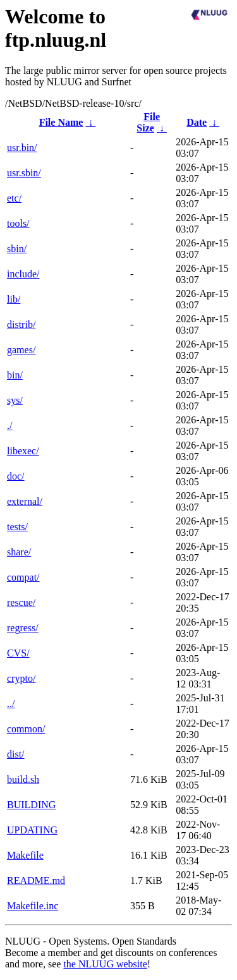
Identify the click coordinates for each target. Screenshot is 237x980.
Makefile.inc (33, 906)
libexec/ (23, 451)
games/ (21, 350)
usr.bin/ (22, 148)
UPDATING (32, 830)
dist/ (16, 754)
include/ (23, 274)
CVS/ (18, 653)
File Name (61, 122)
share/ (19, 552)
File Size (148, 122)
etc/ (14, 198)
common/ (26, 729)
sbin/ (17, 249)
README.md (36, 880)
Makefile (25, 855)
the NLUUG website (105, 964)
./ (9, 426)
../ (11, 704)
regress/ (23, 628)
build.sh (23, 779)
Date (197, 122)
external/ (25, 501)
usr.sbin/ (24, 173)
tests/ (17, 527)
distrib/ (21, 324)
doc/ (16, 476)
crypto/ (21, 678)
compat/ (23, 577)
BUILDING (31, 805)
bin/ (15, 375)
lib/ (14, 299)
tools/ (18, 223)
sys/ (15, 400)
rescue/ (21, 602)
